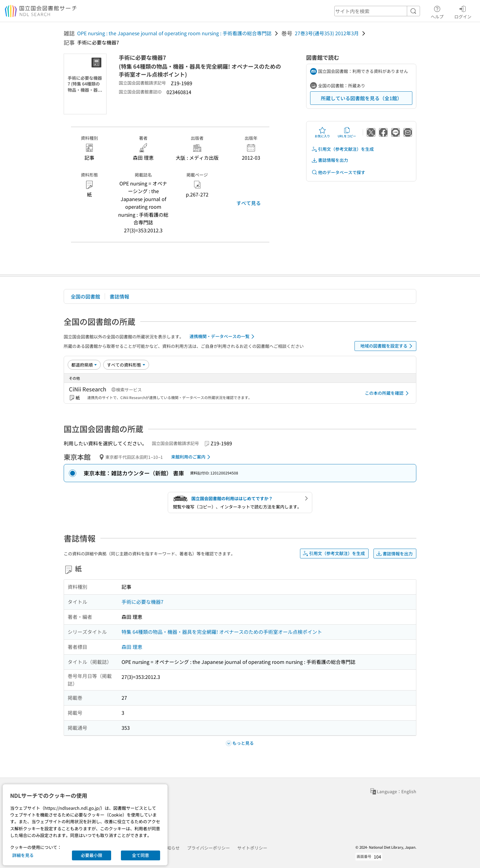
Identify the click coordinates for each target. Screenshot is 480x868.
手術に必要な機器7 (142, 602)
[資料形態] (126, 365)
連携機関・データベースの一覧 (223, 337)
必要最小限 (92, 855)
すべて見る (249, 203)
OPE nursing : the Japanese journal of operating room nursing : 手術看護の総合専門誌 (174, 33)
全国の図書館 (85, 296)
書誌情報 (119, 296)
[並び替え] (84, 365)
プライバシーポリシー (208, 848)
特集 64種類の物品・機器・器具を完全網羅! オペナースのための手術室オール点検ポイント (222, 632)
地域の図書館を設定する (387, 346)
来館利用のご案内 (192, 457)
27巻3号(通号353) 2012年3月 (327, 33)
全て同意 (141, 855)
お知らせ (171, 848)
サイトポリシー (252, 848)
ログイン (463, 11)
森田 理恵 (132, 647)
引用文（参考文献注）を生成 (343, 149)
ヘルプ (437, 11)
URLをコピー (347, 132)
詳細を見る (23, 855)
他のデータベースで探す (338, 172)
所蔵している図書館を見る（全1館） (361, 98)
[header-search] (377, 11)
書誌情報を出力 (330, 160)
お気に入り (322, 132)
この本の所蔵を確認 (388, 393)
